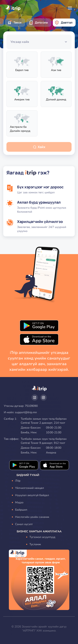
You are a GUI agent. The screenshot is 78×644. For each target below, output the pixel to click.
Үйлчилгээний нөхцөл (30, 488)
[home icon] (13, 8)
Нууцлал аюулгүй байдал (32, 495)
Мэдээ (19, 502)
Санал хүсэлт (24, 524)
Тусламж (35, 544)
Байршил (21, 510)
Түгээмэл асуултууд (42, 537)
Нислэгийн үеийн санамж (32, 517)
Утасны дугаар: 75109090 (21, 406)
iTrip (18, 481)
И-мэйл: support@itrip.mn (20, 412)
